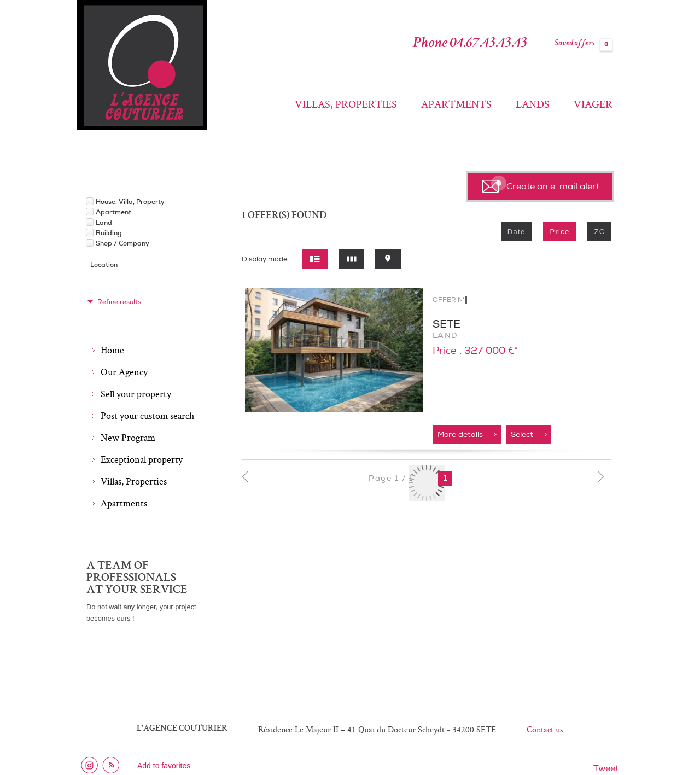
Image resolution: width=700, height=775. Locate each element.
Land (104, 223)
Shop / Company (122, 243)
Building (109, 233)
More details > (467, 435)
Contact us (545, 729)
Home (112, 350)
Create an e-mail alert (541, 185)
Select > (529, 435)
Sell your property (136, 394)
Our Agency (124, 372)
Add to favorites (164, 766)
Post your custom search (147, 416)
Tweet (606, 768)
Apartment (113, 212)
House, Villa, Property (130, 202)
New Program (128, 438)
